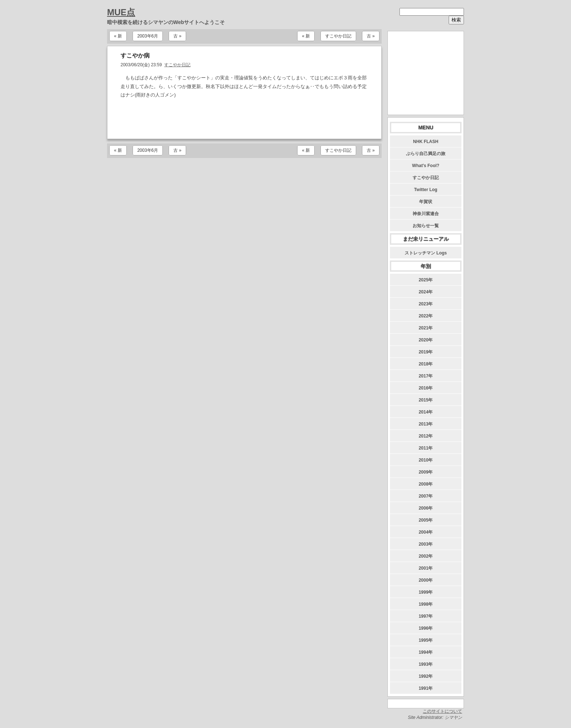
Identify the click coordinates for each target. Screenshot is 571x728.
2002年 (426, 556)
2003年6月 (148, 36)
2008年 (426, 484)
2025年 (426, 280)
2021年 (426, 328)
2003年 (426, 544)
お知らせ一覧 (426, 226)
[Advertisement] (244, 119)
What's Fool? (426, 166)
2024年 (426, 292)
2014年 (426, 412)
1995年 (426, 640)
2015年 (426, 400)
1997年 (426, 616)
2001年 (426, 568)
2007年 (426, 496)
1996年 (426, 628)
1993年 (426, 664)
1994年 (426, 652)
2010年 (426, 460)
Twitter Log (426, 190)
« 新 (118, 36)
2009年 (426, 472)
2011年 (426, 448)
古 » (177, 36)
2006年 (426, 508)
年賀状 (426, 202)
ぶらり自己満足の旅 (426, 154)
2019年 (426, 352)
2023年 (426, 304)
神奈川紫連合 (426, 214)
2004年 (426, 532)
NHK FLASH (426, 142)
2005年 (426, 520)
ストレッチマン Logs (426, 253)
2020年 (426, 340)
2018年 (426, 364)
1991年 (426, 688)
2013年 (426, 424)
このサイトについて (442, 711)
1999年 (426, 592)
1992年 (426, 676)
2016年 (426, 388)
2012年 (426, 436)
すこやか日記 (338, 36)
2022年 (426, 316)
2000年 (426, 580)
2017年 (426, 376)
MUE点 (121, 12)
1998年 (426, 604)
